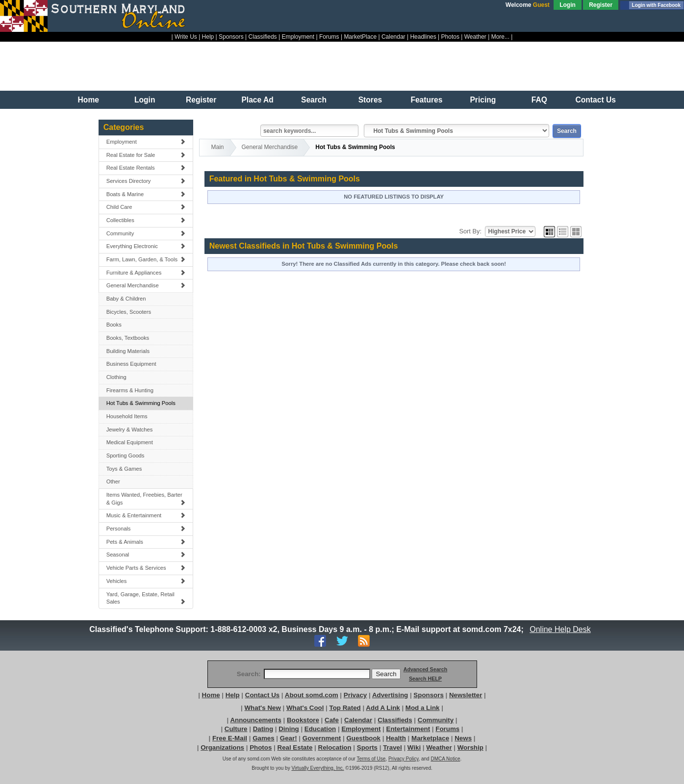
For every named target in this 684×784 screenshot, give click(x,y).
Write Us (186, 37)
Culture (236, 729)
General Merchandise (146, 285)
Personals (146, 529)
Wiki (414, 747)
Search (314, 100)
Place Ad (257, 100)
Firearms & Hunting (130, 390)
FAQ (539, 100)
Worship (470, 747)
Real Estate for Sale (146, 155)
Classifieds (263, 37)
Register (601, 5)
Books (114, 325)
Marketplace (430, 738)
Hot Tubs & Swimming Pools (141, 403)
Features (426, 100)
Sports (367, 747)
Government (322, 738)
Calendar (393, 37)
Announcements (255, 720)
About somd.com (312, 695)
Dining (289, 729)
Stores (370, 100)
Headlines (423, 37)
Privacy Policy (404, 759)
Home (89, 100)
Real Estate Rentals (146, 168)
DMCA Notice (445, 759)
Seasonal (146, 555)
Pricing (483, 100)
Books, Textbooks (128, 338)
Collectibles (146, 220)
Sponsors (231, 37)
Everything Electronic (146, 246)
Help (208, 37)
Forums (329, 37)
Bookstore (303, 720)
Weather (475, 37)
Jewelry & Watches (130, 430)
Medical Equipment (130, 442)
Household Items (127, 416)
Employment (298, 37)
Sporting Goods (126, 455)
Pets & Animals (146, 542)
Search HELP (425, 679)
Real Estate (295, 747)
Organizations (222, 747)
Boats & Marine (146, 194)
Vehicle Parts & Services (146, 568)
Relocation (335, 747)
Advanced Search (425, 669)
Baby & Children (126, 299)
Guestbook (363, 738)
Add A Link (383, 708)
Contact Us (596, 100)
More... (500, 37)
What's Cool (305, 708)
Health (396, 738)
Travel (393, 747)
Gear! (289, 738)
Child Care (146, 207)
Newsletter (466, 695)
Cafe (332, 720)
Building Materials (128, 351)
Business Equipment (131, 364)
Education (320, 729)
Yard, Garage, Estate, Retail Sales (146, 598)
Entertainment (408, 729)
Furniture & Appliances (146, 273)
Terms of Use (371, 759)
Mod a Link (423, 708)
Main (218, 147)
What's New (263, 708)
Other (113, 481)
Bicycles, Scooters (129, 312)
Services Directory (146, 181)
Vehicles (146, 581)
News (463, 738)
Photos (450, 37)
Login (568, 5)
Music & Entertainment (146, 515)
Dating (263, 729)
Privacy (355, 695)
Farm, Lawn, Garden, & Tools (146, 259)
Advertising (390, 695)
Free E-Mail (230, 738)
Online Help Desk (560, 629)
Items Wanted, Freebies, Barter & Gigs (146, 499)
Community (146, 233)
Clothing (116, 377)
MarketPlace (360, 37)
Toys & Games (124, 469)
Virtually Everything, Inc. (317, 768)
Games (263, 738)
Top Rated (345, 708)
